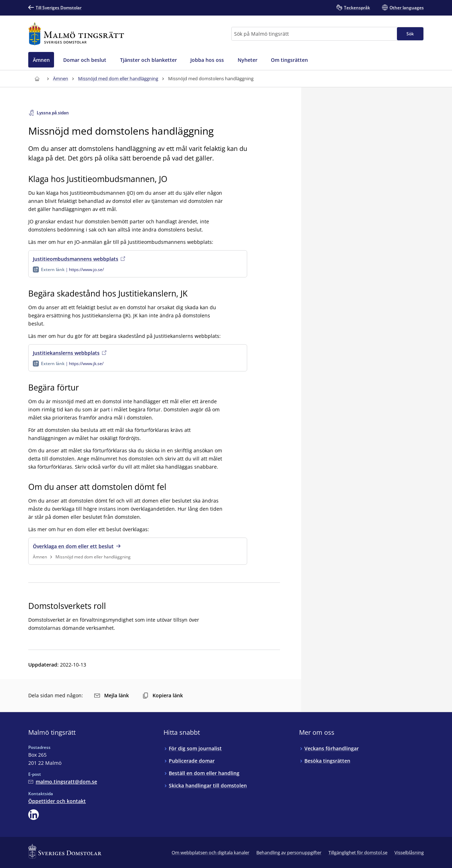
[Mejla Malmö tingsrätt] (63, 782)
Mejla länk (112, 695)
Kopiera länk (163, 695)
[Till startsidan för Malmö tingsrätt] (76, 34)
